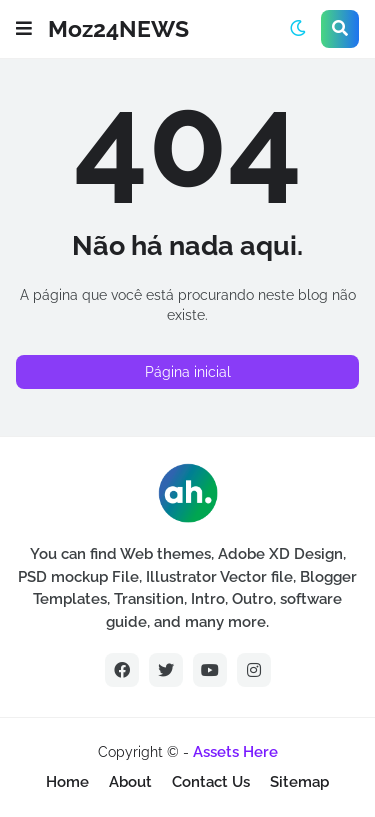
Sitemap (299, 782)
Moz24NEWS (118, 28)
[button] (24, 29)
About (130, 782)
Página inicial (188, 372)
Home (67, 782)
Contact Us (211, 782)
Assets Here (235, 752)
